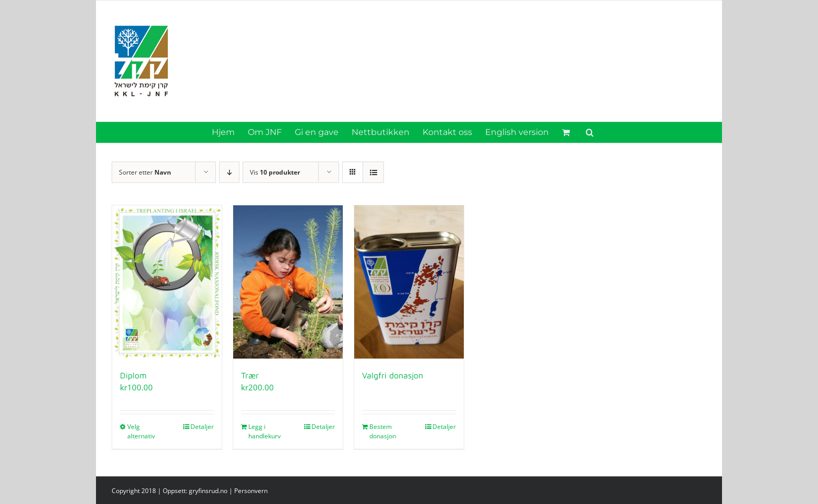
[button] (590, 132)
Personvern (251, 491)
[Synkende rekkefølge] (229, 172)
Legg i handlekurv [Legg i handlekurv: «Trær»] (264, 431)
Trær (250, 375)
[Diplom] (167, 282)
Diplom (133, 375)
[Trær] (288, 282)
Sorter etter (145, 172)
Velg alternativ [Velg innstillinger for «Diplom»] (141, 431)
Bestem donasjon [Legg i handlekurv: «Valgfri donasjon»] (383, 431)
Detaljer (202, 427)
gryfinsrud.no (208, 491)
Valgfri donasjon (393, 375)
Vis (275, 172)
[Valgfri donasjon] (409, 282)
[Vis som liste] (373, 172)
